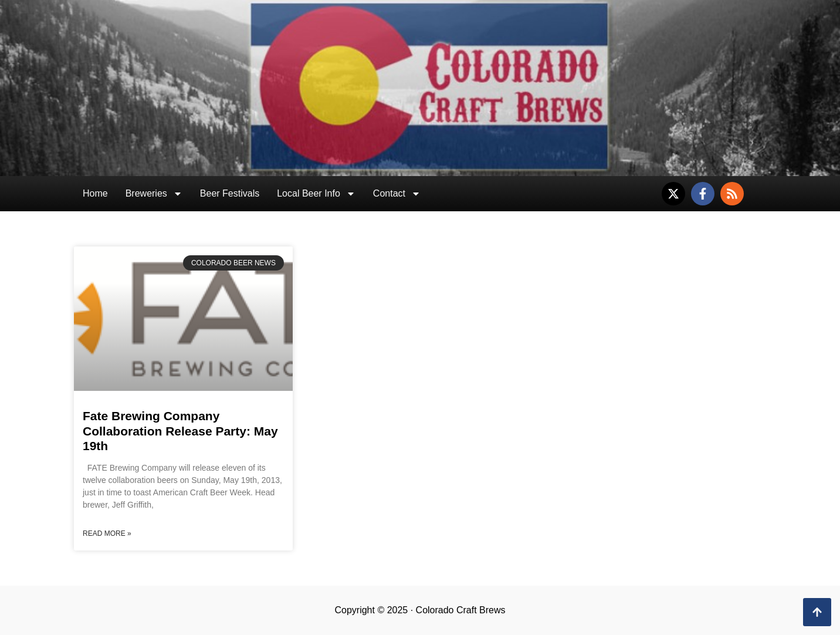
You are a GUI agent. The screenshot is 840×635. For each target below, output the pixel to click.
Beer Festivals (230, 193)
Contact (397, 194)
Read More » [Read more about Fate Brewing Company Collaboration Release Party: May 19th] (107, 533)
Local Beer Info (316, 194)
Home (95, 193)
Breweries (154, 194)
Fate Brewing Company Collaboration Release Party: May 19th (180, 430)
